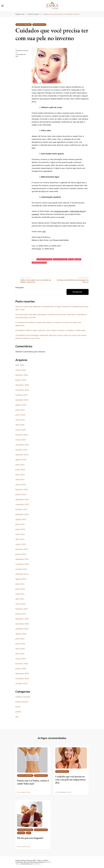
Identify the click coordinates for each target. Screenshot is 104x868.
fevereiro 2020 (22, 664)
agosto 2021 (21, 579)
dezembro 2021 (22, 559)
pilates (18, 712)
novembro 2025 (22, 390)
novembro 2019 (22, 679)
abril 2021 (20, 599)
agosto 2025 (21, 405)
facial (18, 707)
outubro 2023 (21, 450)
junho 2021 (20, 589)
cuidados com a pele (44, 259)
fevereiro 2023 (22, 489)
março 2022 (21, 544)
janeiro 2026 (21, 380)
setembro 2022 (22, 514)
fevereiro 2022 (22, 549)
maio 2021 (20, 594)
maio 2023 (20, 475)
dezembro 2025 (22, 385)
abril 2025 (20, 425)
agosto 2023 (21, 460)
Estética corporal (60, 259)
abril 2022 (20, 539)
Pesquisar (20, 287)
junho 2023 (20, 470)
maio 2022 (20, 534)
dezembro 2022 (22, 499)
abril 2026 (20, 365)
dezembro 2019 (22, 674)
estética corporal (24, 25)
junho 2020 (20, 644)
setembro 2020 (22, 629)
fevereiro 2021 (22, 609)
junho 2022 (20, 529)
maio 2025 (20, 420)
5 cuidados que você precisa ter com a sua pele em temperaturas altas (70, 779)
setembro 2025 (22, 400)
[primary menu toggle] (3, 6)
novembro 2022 (22, 504)
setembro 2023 (22, 455)
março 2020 (21, 659)
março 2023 (21, 484)
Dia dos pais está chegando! (30, 838)
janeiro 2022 (21, 554)
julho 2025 (20, 410)
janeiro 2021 (21, 614)
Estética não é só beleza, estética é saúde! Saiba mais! (33, 782)
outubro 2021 (21, 569)
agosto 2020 (21, 634)
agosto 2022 (21, 519)
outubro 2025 (21, 395)
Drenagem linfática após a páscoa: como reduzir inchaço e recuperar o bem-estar (51, 330)
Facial (71, 259)
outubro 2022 (21, 509)
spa (17, 717)
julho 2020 (20, 639)
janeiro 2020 (21, 669)
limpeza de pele (61, 211)
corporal (35, 214)
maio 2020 (20, 649)
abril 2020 (20, 654)
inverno (78, 259)
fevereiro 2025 (22, 435)
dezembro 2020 (22, 619)
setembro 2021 (22, 574)
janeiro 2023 (21, 494)
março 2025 (21, 430)
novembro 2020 (22, 624)
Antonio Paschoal (22, 51)
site (44, 231)
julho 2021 (20, 584)
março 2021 (21, 604)
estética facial (39, 25)
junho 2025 (20, 415)
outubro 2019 (21, 683)
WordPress (37, 864)
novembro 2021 (22, 564)
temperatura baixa (39, 263)
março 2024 (21, 440)
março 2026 (21, 370)
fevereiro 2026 (22, 375)
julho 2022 (20, 524)
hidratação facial (77, 211)
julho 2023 (20, 465)
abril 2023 (20, 480)
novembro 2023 (22, 445)
